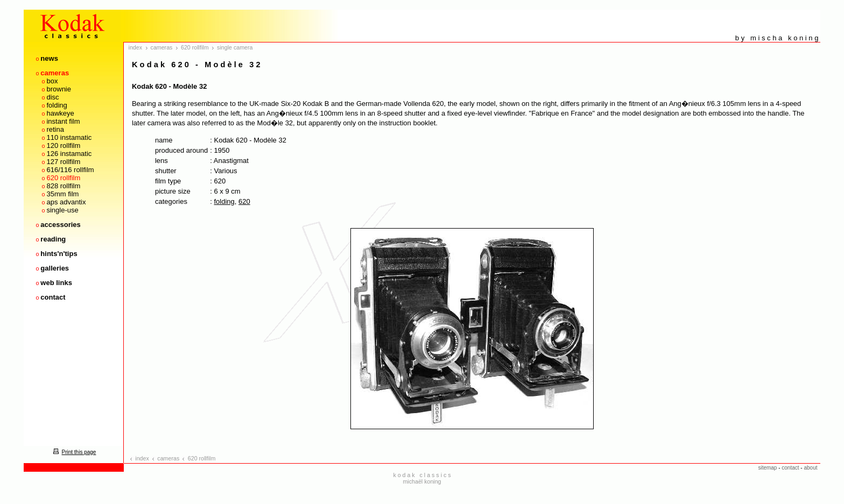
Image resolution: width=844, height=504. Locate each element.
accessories (60, 225)
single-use (62, 210)
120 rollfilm (63, 145)
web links (56, 283)
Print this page (73, 452)
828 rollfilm (63, 186)
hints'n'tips (59, 254)
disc (52, 97)
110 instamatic (69, 137)
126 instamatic (69, 154)
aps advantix (66, 202)
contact (53, 297)
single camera (235, 47)
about (810, 468)
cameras (55, 73)
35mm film (62, 194)
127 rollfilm (63, 162)
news (49, 58)
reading (53, 239)
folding (57, 105)
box (52, 81)
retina (55, 129)
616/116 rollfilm (70, 170)
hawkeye (60, 113)
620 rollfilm (63, 178)
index (135, 47)
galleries (55, 268)
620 (244, 201)
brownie (59, 89)
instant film (63, 121)
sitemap (767, 468)
